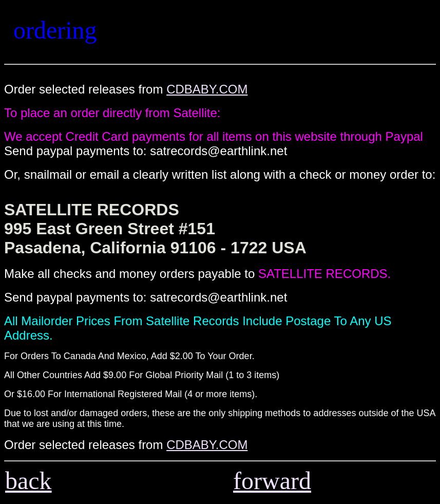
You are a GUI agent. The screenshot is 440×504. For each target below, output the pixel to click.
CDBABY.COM (207, 89)
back (28, 481)
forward (272, 481)
